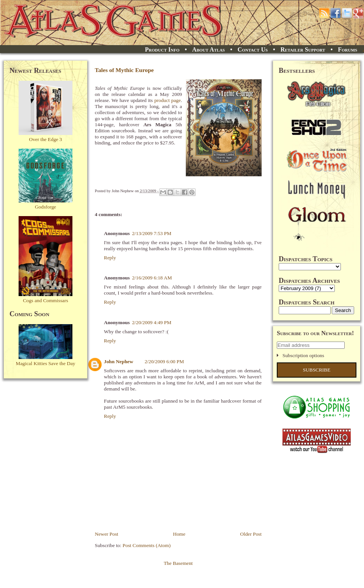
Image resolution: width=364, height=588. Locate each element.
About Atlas (209, 49)
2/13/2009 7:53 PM (152, 233)
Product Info (162, 49)
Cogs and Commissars (45, 300)
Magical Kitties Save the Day (46, 363)
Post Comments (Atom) (147, 545)
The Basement (178, 563)
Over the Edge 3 (46, 139)
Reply (110, 258)
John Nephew (118, 361)
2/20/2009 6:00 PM (164, 361)
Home (179, 534)
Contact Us (253, 49)
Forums (348, 49)
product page (168, 100)
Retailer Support (303, 49)
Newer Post (107, 534)
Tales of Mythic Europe (124, 70)
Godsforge (45, 207)
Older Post (251, 534)
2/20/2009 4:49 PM (152, 322)
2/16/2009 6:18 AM (152, 278)
